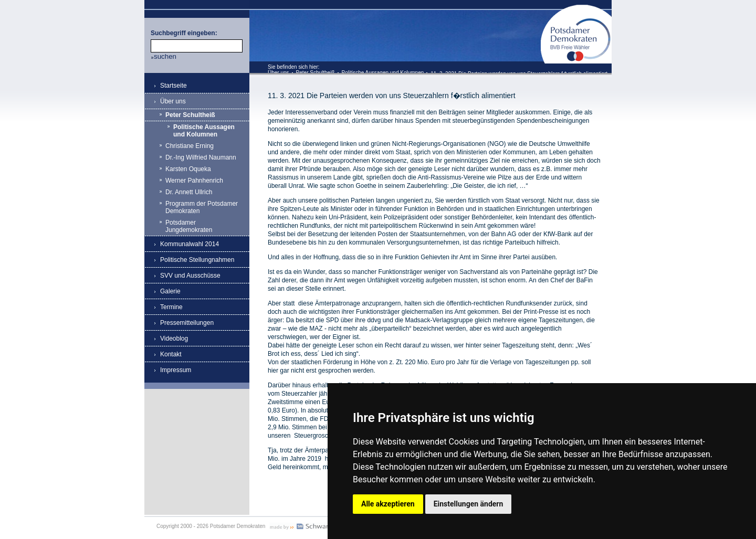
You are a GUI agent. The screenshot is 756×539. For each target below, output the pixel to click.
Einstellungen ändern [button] (469, 504)
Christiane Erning (190, 146)
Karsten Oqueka (188, 169)
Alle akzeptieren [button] (388, 504)
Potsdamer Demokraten (576, 9)
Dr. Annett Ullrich (189, 192)
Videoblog (174, 339)
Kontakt (171, 354)
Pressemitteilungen (187, 323)
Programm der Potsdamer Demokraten (202, 207)
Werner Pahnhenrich (194, 181)
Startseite (174, 86)
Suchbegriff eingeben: (184, 33)
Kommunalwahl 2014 (190, 244)
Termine (171, 307)
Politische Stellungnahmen (197, 260)
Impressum (176, 370)
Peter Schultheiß (316, 73)
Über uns (279, 73)
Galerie (170, 291)
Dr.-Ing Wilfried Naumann (201, 157)
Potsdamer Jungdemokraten (189, 226)
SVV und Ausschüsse (190, 276)
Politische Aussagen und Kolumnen (383, 73)
